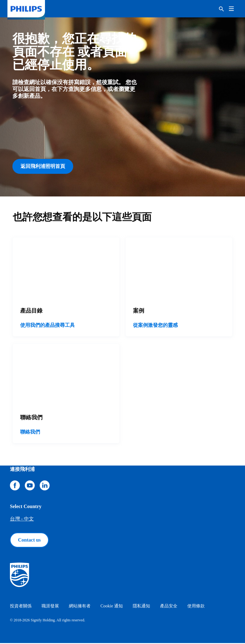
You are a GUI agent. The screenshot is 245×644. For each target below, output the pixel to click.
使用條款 (196, 607)
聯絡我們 (30, 433)
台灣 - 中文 (22, 520)
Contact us (29, 541)
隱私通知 (141, 607)
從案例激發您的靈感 (155, 326)
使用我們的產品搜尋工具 (47, 326)
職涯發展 (50, 607)
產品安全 (169, 607)
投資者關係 (21, 607)
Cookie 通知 (112, 607)
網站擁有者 (80, 607)
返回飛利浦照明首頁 (43, 166)
